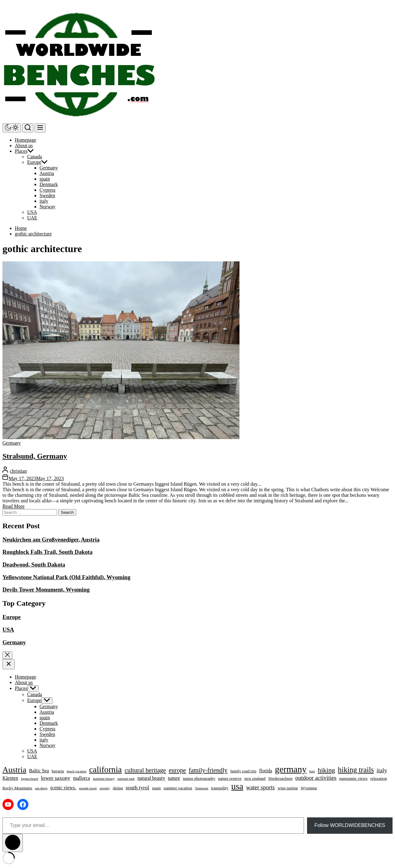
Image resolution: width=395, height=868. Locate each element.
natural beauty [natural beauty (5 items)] (151, 778)
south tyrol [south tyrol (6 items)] (137, 787)
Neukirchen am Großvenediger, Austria (51, 540)
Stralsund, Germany (35, 456)
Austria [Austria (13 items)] (14, 770)
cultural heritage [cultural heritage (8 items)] (145, 770)
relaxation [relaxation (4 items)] (379, 778)
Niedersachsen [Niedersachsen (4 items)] (280, 778)
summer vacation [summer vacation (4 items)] (178, 788)
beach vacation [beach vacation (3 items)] (77, 771)
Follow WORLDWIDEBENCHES (350, 825)
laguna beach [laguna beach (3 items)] (30, 779)
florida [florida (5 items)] (266, 771)
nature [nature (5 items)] (174, 778)
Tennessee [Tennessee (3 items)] (202, 788)
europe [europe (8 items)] (177, 770)
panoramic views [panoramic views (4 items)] (353, 778)
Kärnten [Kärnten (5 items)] (10, 778)
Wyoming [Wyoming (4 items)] (309, 788)
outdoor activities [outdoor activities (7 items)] (316, 778)
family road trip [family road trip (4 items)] (243, 771)
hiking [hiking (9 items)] (326, 770)
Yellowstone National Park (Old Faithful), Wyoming (67, 577)
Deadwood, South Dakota (34, 565)
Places (21, 151)
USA (32, 212)
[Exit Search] (7, 655)
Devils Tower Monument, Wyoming (46, 590)
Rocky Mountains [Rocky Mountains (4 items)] (17, 788)
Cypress (48, 190)
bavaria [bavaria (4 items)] (58, 771)
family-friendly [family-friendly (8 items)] (208, 770)
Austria (47, 173)
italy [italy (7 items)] (382, 770)
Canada (35, 157)
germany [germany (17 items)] (291, 769)
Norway (48, 207)
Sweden (47, 195)
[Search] (28, 128)
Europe (34, 162)
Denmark (49, 184)
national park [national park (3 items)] (126, 779)
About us (24, 145)
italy (44, 201)
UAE (32, 218)
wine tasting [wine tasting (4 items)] (288, 788)
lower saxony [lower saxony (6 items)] (56, 778)
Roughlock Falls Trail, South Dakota (48, 552)
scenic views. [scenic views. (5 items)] (63, 788)
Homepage (25, 140)
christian (18, 471)
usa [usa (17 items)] (237, 786)
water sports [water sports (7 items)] (260, 787)
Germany (49, 168)
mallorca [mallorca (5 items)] (82, 778)
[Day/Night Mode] (12, 128)
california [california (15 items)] (106, 769)
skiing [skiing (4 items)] (118, 788)
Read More (14, 506)
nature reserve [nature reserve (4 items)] (230, 778)
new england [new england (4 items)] (255, 778)
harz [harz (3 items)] (312, 771)
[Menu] (40, 128)
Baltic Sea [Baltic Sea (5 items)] (39, 771)
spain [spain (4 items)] (156, 788)
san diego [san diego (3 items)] (41, 788)
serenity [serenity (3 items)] (105, 788)
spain (45, 179)
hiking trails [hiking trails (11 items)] (356, 770)
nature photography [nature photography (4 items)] (199, 778)
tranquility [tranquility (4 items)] (220, 788)
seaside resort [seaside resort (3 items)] (88, 788)
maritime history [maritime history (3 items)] (104, 779)
